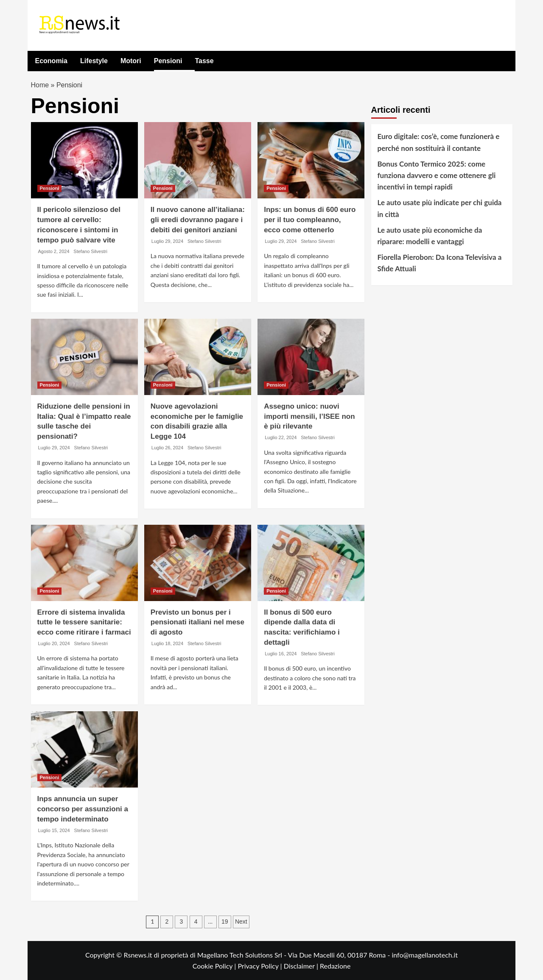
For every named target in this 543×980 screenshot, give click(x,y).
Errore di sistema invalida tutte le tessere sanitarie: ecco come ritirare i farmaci (84, 622)
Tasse (204, 61)
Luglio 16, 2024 (281, 654)
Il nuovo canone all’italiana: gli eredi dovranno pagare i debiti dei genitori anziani (198, 220)
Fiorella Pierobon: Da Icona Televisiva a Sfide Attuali (440, 263)
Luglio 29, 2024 (167, 241)
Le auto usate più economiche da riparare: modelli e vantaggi (430, 236)
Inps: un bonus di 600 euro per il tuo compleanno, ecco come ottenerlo (310, 220)
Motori (131, 61)
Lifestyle (94, 61)
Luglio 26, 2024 (167, 448)
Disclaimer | (302, 966)
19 (225, 922)
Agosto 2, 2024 (54, 251)
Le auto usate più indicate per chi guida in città (440, 209)
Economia (51, 61)
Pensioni (168, 61)
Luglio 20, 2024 (54, 643)
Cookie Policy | (215, 966)
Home (40, 85)
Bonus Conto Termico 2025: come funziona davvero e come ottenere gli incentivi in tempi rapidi (437, 175)
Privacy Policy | (260, 966)
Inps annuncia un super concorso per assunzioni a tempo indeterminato (83, 809)
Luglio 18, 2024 (167, 643)
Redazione (335, 966)
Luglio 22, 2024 (281, 437)
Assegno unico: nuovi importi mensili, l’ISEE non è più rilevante (309, 416)
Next (241, 922)
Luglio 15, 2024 (54, 830)
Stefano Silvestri (90, 251)
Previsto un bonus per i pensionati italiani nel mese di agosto (197, 622)
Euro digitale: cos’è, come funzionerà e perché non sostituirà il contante (439, 142)
